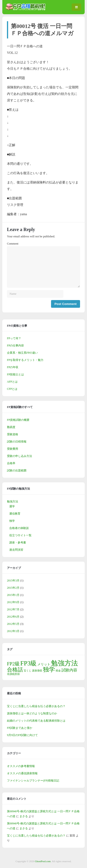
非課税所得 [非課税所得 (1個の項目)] (13, 674)
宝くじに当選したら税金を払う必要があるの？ (36, 706)
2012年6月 (13, 617)
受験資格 (13, 434)
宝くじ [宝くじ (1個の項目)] (27, 671)
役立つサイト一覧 (20, 535)
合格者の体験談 (19, 528)
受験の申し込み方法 (19, 456)
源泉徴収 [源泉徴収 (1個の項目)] (37, 671)
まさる (24, 816)
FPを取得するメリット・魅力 (25, 360)
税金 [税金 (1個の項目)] (58, 671)
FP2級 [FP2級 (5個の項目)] (13, 664)
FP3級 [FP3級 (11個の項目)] (29, 663)
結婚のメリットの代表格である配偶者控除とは (36, 721)
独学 (12, 521)
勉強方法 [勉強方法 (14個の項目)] (64, 663)
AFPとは (12, 382)
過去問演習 (16, 550)
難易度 (11, 427)
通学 (12, 506)
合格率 (11, 463)
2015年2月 (13, 588)
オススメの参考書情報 (21, 766)
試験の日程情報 (17, 442)
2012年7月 (13, 609)
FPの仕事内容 (15, 346)
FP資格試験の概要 (18, 420)
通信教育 (15, 514)
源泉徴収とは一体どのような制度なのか (32, 713)
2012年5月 (13, 624)
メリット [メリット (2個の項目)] (44, 664)
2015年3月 (13, 581)
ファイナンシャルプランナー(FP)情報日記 (33, 781)
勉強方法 (13, 501)
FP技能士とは (15, 374)
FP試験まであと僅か (20, 728)
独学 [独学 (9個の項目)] (49, 669)
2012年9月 (13, 602)
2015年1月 (13, 595)
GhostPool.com (43, 861)
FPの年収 (13, 367)
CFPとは (12, 389)
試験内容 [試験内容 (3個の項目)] (69, 670)
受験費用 (13, 449)
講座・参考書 (18, 543)
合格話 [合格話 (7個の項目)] (15, 670)
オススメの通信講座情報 (22, 773)
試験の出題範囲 (17, 470)
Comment (13, 244)
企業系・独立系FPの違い (22, 353)
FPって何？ (14, 338)
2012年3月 (13, 631)
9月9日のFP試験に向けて (22, 735)
